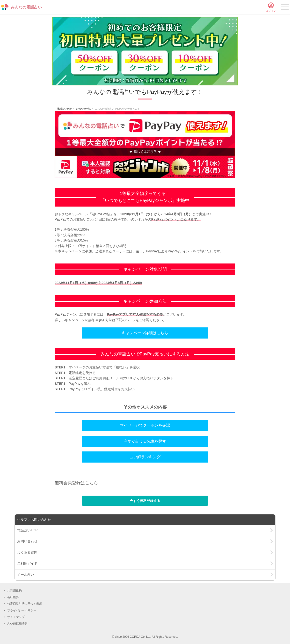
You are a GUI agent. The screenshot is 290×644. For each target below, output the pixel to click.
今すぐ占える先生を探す (145, 441)
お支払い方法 (99, 367)
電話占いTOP (64, 109)
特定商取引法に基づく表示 (25, 604)
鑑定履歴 (75, 378)
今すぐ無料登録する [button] (145, 501)
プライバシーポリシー (22, 610)
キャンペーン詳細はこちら (145, 333)
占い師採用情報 (17, 624)
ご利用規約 (14, 591)
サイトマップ (16, 617)
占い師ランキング (145, 457)
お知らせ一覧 (83, 109)
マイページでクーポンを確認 (145, 425)
